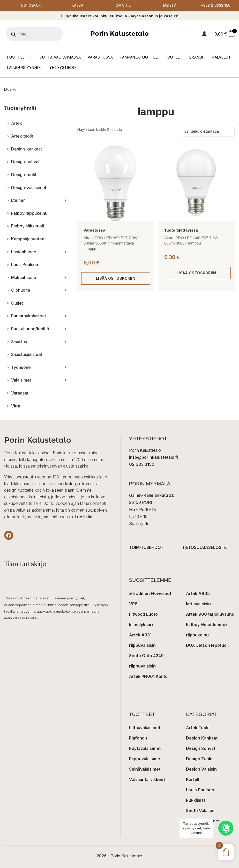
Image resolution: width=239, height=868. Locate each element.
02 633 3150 (142, 464)
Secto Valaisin (200, 811)
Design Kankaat (202, 738)
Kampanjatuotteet (140, 57)
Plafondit (138, 738)
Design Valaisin (201, 769)
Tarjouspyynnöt (25, 68)
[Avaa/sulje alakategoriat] (66, 200)
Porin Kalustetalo (119, 34)
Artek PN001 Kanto (148, 677)
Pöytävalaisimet (145, 749)
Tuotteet (20, 58)
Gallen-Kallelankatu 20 (152, 496)
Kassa (77, 6)
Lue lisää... (85, 517)
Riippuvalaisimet (145, 759)
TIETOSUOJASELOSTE (204, 548)
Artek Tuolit (198, 728)
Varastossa (100, 57)
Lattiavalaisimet (145, 728)
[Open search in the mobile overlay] (42, 34)
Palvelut (222, 57)
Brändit (198, 57)
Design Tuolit (199, 759)
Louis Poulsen (200, 790)
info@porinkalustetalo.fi (154, 457)
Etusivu (10, 89)
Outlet (175, 57)
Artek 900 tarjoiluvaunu (210, 614)
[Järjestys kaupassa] (208, 132)
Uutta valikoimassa (60, 57)
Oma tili (124, 6)
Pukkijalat (196, 800)
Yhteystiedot (64, 68)
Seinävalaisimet (145, 769)
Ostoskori (31, 6)
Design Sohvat (201, 749)
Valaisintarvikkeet (147, 780)
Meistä (170, 6)
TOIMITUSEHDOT (146, 548)
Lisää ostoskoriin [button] (116, 279)
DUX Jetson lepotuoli (207, 645)
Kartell (193, 780)
